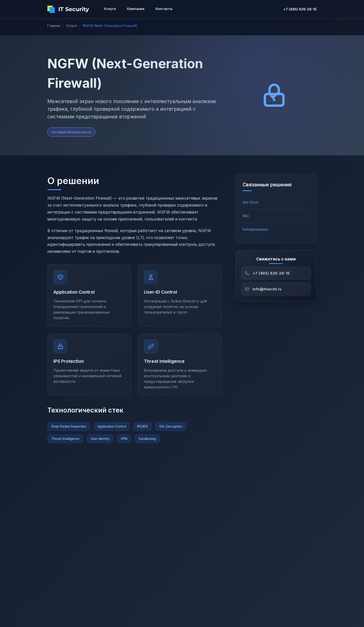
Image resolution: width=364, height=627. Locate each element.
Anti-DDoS (250, 202)
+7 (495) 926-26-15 (300, 9)
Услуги (71, 26)
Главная (54, 26)
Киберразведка (255, 229)
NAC (246, 216)
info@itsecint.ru (268, 290)
